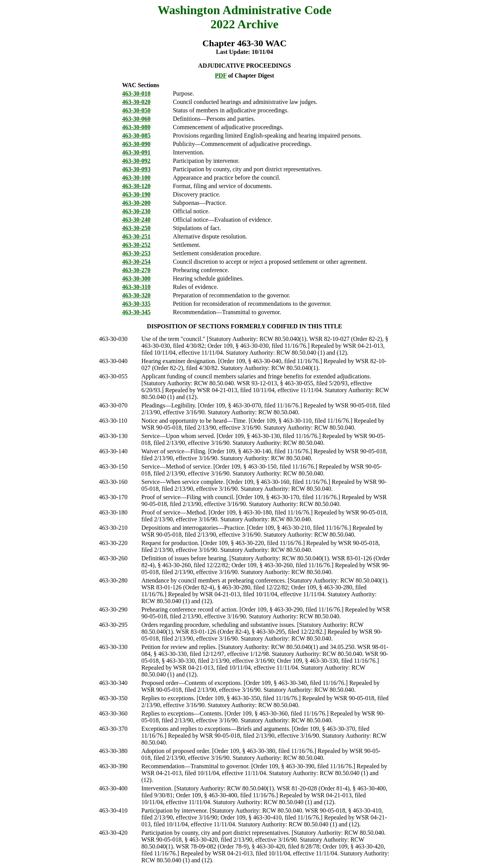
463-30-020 (136, 102)
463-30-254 (136, 262)
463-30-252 (136, 245)
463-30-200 (136, 203)
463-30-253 (136, 253)
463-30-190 (136, 194)
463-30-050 (136, 110)
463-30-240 (136, 220)
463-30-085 (136, 135)
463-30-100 (136, 178)
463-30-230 (136, 211)
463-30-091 (136, 152)
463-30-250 (136, 228)
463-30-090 (136, 144)
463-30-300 (136, 278)
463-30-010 (136, 93)
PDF (221, 75)
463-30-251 (136, 236)
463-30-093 (136, 169)
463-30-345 (136, 312)
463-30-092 (136, 161)
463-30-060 (136, 119)
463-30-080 (136, 127)
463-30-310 (136, 287)
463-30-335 (136, 304)
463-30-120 (136, 186)
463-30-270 (136, 270)
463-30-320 (136, 295)
